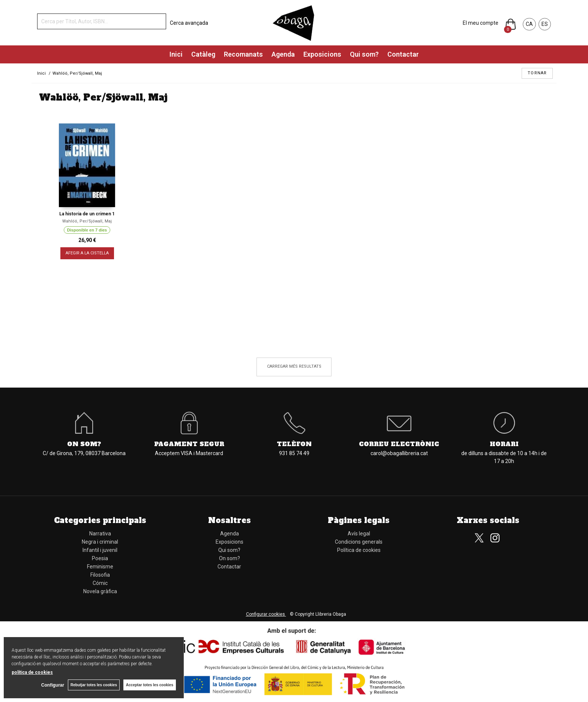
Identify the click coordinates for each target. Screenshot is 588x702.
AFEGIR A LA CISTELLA (87, 253)
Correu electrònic (399, 444)
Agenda (283, 54)
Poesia (100, 558)
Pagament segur (189, 444)
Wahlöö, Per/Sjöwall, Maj (87, 221)
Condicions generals (359, 542)
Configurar (53, 685)
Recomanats (243, 54)
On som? (84, 444)
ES (545, 24)
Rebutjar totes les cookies (94, 685)
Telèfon (294, 444)
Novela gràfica (100, 591)
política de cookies (32, 672)
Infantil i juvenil (100, 550)
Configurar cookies (266, 614)
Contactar (403, 54)
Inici (176, 54)
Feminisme (100, 567)
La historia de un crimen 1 (87, 214)
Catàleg (203, 54)
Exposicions (322, 54)
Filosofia (100, 575)
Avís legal (359, 534)
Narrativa (100, 534)
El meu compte (481, 23)
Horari (504, 444)
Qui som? (364, 54)
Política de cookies (359, 550)
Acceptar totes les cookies (150, 685)
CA (529, 24)
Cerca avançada (189, 23)
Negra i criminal (100, 542)
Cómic (100, 583)
